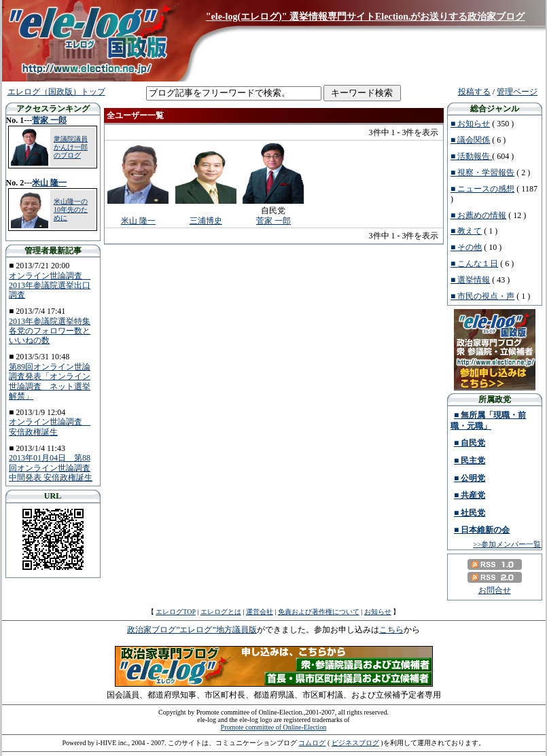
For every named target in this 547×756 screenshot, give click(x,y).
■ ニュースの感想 (482, 189)
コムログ (312, 743)
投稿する (474, 92)
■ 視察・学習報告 (482, 173)
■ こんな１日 (474, 264)
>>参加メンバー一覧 (507, 544)
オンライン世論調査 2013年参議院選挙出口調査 (50, 286)
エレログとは (221, 612)
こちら (391, 630)
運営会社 (260, 612)
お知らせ (378, 612)
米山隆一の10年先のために (71, 210)
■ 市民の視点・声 (482, 296)
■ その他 (466, 247)
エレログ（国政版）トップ (56, 92)
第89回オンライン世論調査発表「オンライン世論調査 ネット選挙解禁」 (50, 381)
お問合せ (495, 590)
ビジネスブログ (355, 743)
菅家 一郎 (49, 120)
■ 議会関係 (470, 140)
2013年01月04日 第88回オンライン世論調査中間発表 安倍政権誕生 (51, 468)
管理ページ (517, 92)
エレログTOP (175, 612)
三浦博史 (206, 221)
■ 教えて (466, 231)
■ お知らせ (470, 124)
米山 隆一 (49, 183)
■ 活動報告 (471, 156)
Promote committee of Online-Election (274, 727)
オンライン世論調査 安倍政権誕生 (50, 427)
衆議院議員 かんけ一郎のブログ (71, 147)
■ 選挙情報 (470, 280)
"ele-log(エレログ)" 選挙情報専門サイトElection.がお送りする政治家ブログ (366, 17)
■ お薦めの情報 (478, 215)
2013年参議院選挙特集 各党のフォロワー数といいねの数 (50, 331)
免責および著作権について (319, 612)
